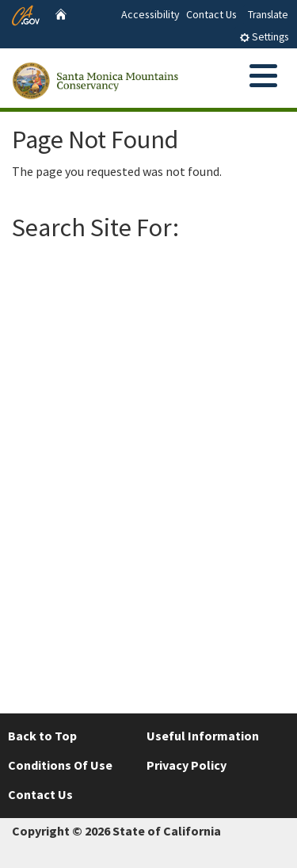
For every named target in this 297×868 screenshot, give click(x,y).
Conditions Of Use (60, 765)
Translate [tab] (268, 15)
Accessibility (150, 14)
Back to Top (42, 736)
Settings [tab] (264, 37)
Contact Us (211, 14)
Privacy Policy (187, 765)
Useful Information (203, 736)
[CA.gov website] (26, 13)
